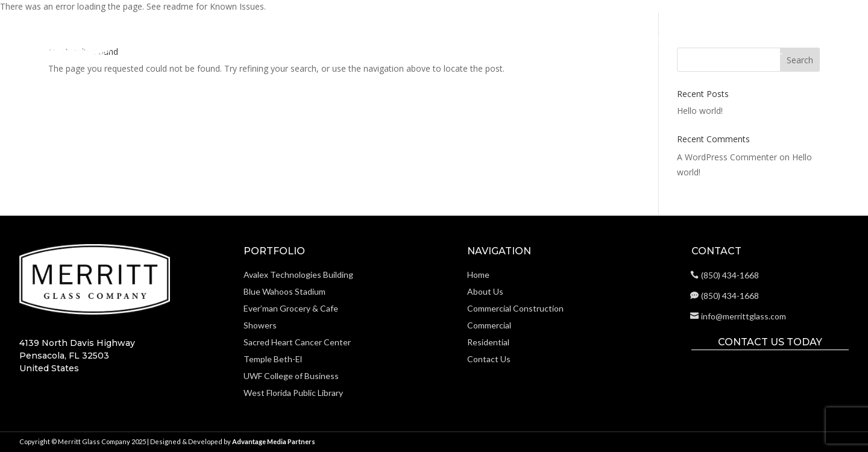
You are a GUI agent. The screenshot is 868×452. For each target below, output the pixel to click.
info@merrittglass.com (744, 316)
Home (428, 39)
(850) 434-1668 (730, 275)
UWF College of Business (291, 376)
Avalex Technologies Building (298, 275)
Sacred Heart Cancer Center (297, 342)
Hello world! (700, 111)
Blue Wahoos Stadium (285, 291)
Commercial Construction (553, 39)
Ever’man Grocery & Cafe (291, 308)
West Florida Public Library (293, 393)
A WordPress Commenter (727, 157)
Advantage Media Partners (274, 441)
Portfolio (759, 43)
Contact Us (819, 39)
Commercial (641, 39)
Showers (260, 325)
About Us (470, 39)
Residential (699, 39)
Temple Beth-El (273, 359)
